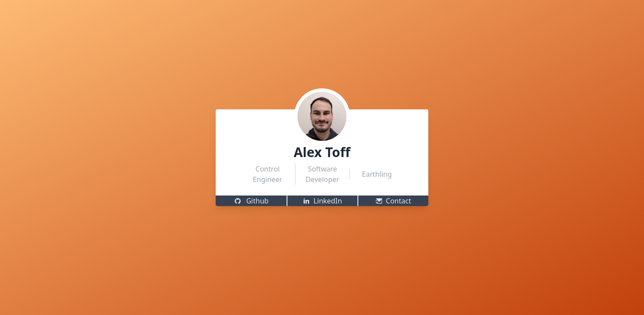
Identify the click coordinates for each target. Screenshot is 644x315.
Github (251, 201)
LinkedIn (322, 201)
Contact (393, 201)
